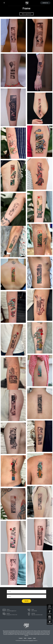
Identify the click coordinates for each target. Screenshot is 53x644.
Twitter (25, 638)
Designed (31, 641)
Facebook (21, 638)
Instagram (30, 638)
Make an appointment (26, 14)
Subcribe (26, 601)
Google (34, 638)
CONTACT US (45, 3)
